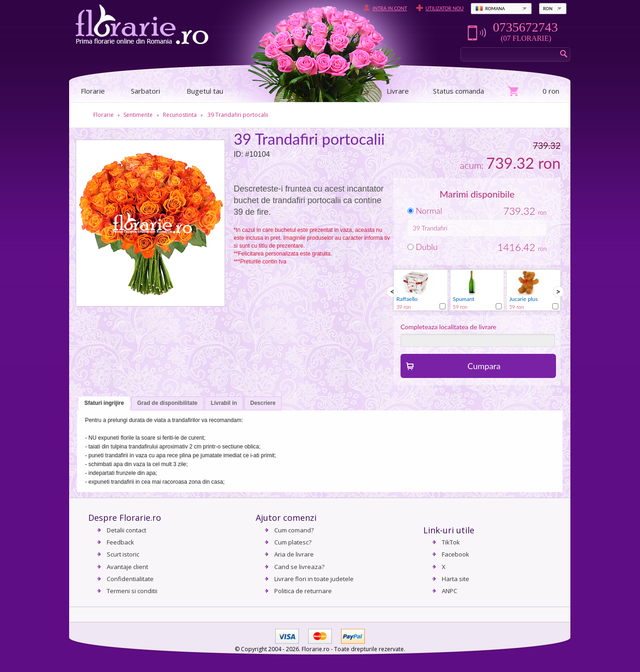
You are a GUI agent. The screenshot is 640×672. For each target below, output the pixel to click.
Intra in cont (390, 8)
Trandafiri (435, 228)
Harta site (456, 579)
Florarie (103, 115)
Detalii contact (126, 530)
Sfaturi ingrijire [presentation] (104, 403)
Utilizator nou (445, 8)
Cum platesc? (293, 542)
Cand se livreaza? (299, 567)
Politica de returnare (303, 591)
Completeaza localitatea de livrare (449, 327)
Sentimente (138, 115)
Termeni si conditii (132, 591)
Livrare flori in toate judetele (314, 579)
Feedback (120, 542)
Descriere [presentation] (263, 403)
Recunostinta (180, 115)
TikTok (451, 542)
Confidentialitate (130, 579)
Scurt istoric (123, 554)
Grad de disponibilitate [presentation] (168, 403)
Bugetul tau (205, 91)
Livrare (398, 91)
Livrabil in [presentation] (224, 403)
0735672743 (525, 27)
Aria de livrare (294, 554)
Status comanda (459, 91)
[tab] (104, 404)
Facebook (456, 554)
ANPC (449, 591)
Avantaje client (127, 567)
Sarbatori (145, 91)
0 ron (551, 91)
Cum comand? (294, 530)
